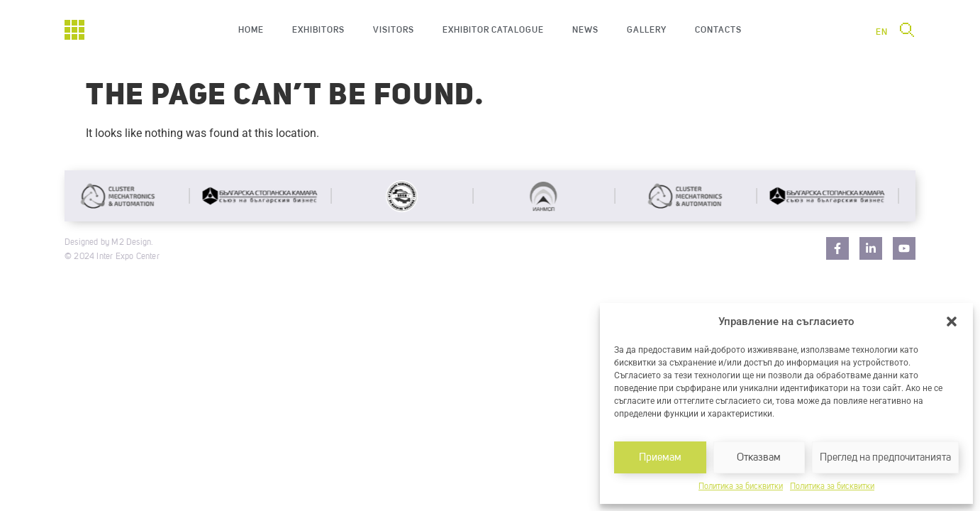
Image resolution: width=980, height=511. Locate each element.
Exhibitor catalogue (493, 30)
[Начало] (74, 30)
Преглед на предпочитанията (885, 457)
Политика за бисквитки (741, 487)
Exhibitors (318, 30)
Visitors (394, 30)
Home (251, 30)
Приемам (660, 457)
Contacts (718, 30)
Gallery (647, 30)
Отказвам (759, 457)
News (585, 30)
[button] (952, 322)
